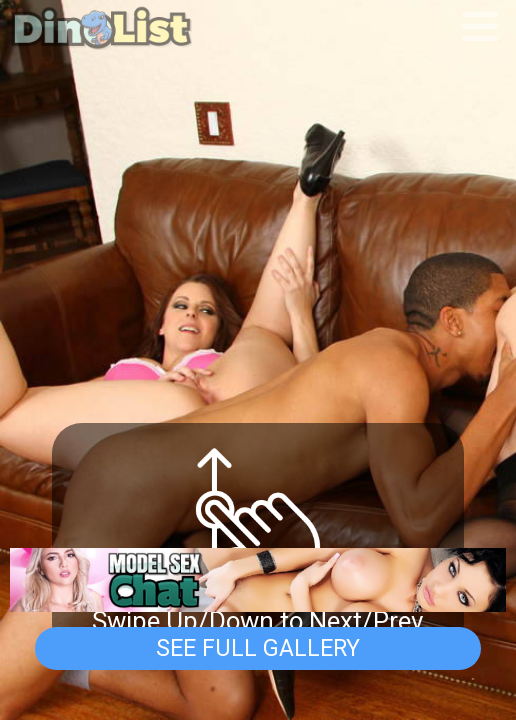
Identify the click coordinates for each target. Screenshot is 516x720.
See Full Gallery (258, 648)
